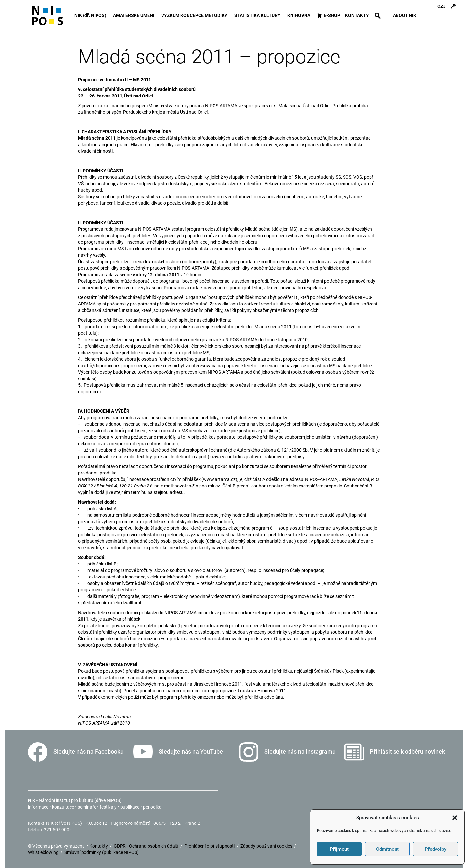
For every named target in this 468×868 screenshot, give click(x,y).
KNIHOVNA (300, 15)
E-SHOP (332, 15)
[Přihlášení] (453, 6)
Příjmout (339, 849)
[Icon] (48, 19)
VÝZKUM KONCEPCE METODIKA (195, 15)
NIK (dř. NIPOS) (91, 15)
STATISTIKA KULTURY (258, 15)
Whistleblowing (44, 852)
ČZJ (442, 6)
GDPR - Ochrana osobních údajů (147, 846)
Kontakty (99, 846)
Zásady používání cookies (267, 846)
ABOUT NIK (405, 15)
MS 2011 (142, 80)
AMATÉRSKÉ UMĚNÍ (135, 15)
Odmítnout (387, 849)
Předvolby (435, 849)
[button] (455, 818)
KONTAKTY (357, 15)
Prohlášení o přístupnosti (210, 846)
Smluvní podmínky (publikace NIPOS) (102, 852)
